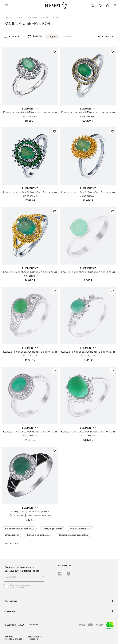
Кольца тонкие (12, 535)
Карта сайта (33, 625)
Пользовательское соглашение (36, 638)
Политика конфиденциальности (14, 638)
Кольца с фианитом (52, 529)
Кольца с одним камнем (39, 535)
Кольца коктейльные (80, 529)
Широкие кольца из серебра (74, 535)
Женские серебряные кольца (19, 529)
